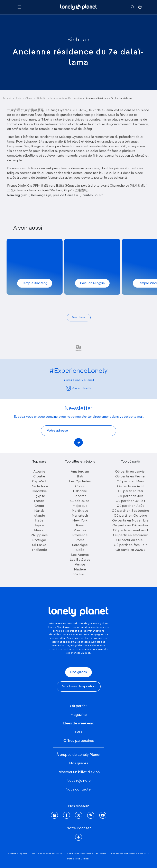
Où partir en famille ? (130, 545)
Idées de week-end (78, 723)
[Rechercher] (133, 7)
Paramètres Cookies (78, 859)
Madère (80, 570)
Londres (80, 496)
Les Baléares (80, 560)
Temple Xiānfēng (35, 283)
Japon (39, 526)
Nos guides (78, 672)
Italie (39, 521)
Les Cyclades (80, 482)
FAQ (78, 732)
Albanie (39, 472)
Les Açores (80, 555)
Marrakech (80, 516)
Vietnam (80, 575)
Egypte (39, 496)
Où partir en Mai (131, 491)
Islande (39, 516)
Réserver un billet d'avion (79, 772)
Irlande (39, 511)
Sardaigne (80, 545)
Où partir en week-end (131, 530)
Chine (29, 99)
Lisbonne (80, 491)
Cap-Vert (39, 482)
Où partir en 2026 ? (131, 550)
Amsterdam (80, 472)
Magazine (78, 715)
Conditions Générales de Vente (129, 854)
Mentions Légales (18, 854)
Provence (80, 535)
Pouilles (80, 530)
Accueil (7, 99)
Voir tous (79, 318)
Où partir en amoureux (130, 535)
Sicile (80, 550)
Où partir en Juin (131, 496)
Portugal (39, 540)
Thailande (39, 550)
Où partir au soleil (131, 540)
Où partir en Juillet (130, 501)
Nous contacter (79, 789)
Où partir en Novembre (130, 521)
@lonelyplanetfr (79, 388)
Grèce (39, 506)
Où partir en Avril (130, 486)
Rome (80, 540)
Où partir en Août (130, 506)
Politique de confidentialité (47, 854)
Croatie (39, 477)
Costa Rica (39, 486)
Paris (80, 526)
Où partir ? (79, 706)
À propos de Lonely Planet (78, 755)
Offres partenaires (79, 741)
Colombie (39, 491)
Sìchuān (79, 40)
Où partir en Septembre (130, 511)
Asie (18, 99)
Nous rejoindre (78, 781)
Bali (80, 477)
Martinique (80, 511)
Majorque (80, 506)
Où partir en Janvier (130, 472)
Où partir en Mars (130, 482)
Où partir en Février (131, 477)
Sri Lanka (39, 545)
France (39, 501)
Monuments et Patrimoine (66, 99)
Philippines (39, 535)
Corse (80, 486)
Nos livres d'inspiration (79, 686)
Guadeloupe (80, 501)
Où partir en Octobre (130, 516)
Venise (80, 565)
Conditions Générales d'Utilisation (87, 854)
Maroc (39, 530)
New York (80, 521)
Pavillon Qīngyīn (92, 283)
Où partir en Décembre (130, 526)
